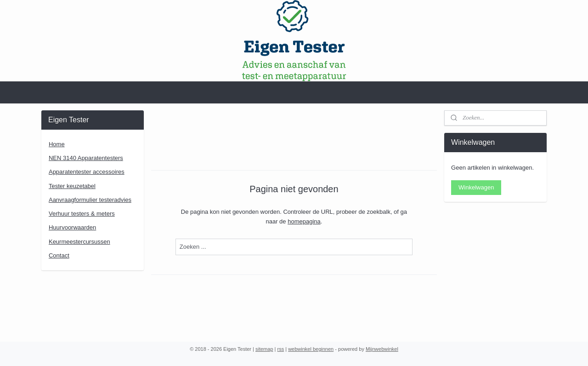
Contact (59, 255)
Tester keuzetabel (72, 186)
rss (281, 349)
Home (57, 144)
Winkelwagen (476, 187)
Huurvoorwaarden (72, 227)
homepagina (304, 221)
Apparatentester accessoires (87, 172)
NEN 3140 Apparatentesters (86, 158)
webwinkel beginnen (311, 349)
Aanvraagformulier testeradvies (90, 200)
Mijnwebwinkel (382, 349)
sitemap (264, 349)
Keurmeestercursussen (79, 242)
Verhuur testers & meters (82, 214)
